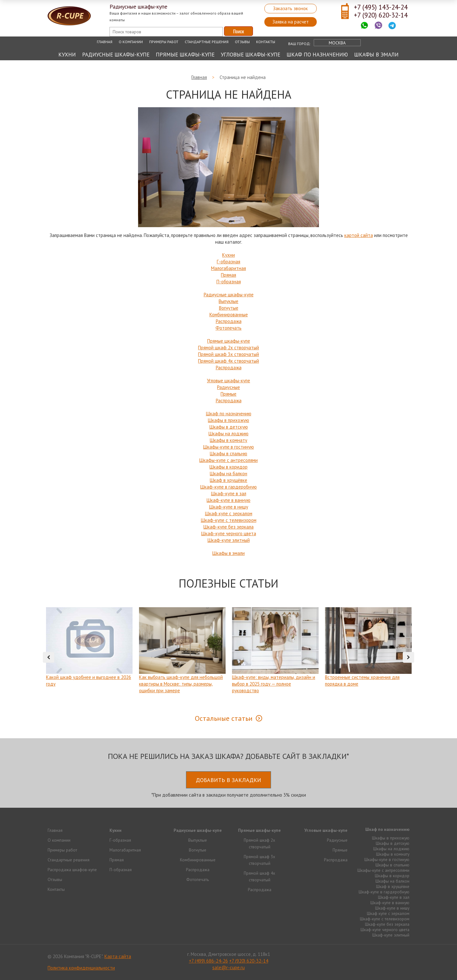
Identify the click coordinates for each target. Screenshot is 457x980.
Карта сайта (118, 956)
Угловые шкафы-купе (251, 55)
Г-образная (228, 262)
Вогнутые (229, 308)
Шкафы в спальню (228, 454)
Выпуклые (228, 301)
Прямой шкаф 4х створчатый (228, 361)
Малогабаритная (228, 268)
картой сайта (359, 235)
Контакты (266, 42)
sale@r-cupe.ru (228, 967)
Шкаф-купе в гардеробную (228, 487)
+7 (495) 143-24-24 (381, 7)
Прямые (228, 394)
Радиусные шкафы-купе (116, 55)
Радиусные (228, 387)
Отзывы (242, 42)
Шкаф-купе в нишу (229, 507)
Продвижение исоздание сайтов (394, 956)
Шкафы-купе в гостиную (228, 447)
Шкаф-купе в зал (229, 493)
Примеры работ (164, 42)
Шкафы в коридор (228, 467)
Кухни (67, 55)
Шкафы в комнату (228, 440)
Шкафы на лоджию (228, 434)
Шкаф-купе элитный (229, 540)
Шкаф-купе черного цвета (229, 533)
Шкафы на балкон (228, 474)
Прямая (228, 275)
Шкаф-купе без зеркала (228, 527)
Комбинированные (229, 315)
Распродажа (229, 321)
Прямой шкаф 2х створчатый (228, 348)
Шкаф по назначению (317, 55)
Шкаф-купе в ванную (228, 500)
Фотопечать (228, 328)
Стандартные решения (207, 42)
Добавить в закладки (228, 780)
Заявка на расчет (291, 22)
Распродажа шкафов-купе (72, 870)
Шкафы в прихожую (228, 420)
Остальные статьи (224, 718)
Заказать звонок (290, 8)
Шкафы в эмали (376, 55)
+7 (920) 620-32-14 (381, 15)
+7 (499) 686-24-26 (208, 961)
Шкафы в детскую (229, 427)
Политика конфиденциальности (81, 968)
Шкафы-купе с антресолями (228, 460)
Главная (105, 42)
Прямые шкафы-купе (185, 55)
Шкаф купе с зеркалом (229, 513)
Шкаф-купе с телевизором (229, 520)
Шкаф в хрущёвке (228, 480)
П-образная (229, 282)
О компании (131, 42)
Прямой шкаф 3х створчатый (228, 354)
